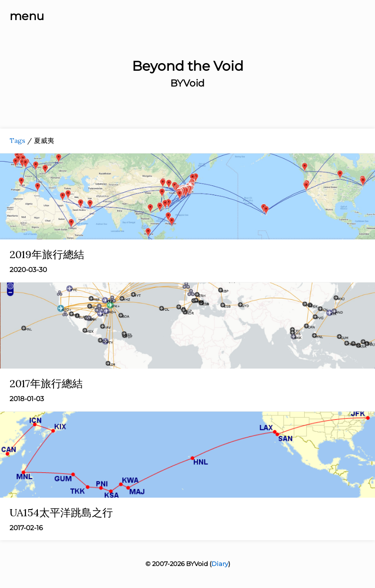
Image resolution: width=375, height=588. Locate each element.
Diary (220, 564)
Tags (17, 141)
